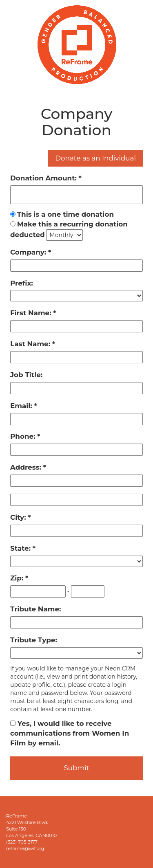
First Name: (32, 313)
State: (21, 548)
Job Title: (26, 375)
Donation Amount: (44, 178)
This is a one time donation (65, 214)
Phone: (24, 436)
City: (19, 517)
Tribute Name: (35, 609)
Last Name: (31, 344)
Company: (29, 252)
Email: (22, 406)
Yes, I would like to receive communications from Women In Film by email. (70, 733)
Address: (27, 467)
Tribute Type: (34, 640)
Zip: (18, 578)
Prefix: (22, 283)
